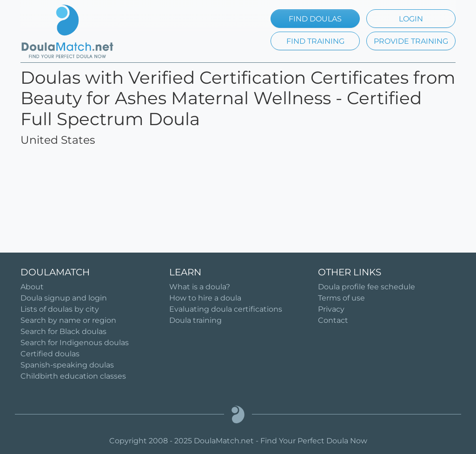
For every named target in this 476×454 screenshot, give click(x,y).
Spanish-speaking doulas (67, 365)
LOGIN (411, 19)
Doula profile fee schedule (367, 287)
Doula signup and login (64, 298)
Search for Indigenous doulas (75, 343)
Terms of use (341, 298)
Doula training (195, 320)
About (32, 287)
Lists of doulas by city (60, 309)
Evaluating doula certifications (226, 309)
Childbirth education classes (73, 376)
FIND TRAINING (315, 41)
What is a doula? (200, 287)
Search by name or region (68, 320)
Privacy (331, 309)
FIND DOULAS (315, 19)
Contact (333, 320)
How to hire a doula (205, 298)
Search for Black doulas (63, 331)
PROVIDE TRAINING (411, 41)
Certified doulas (50, 354)
